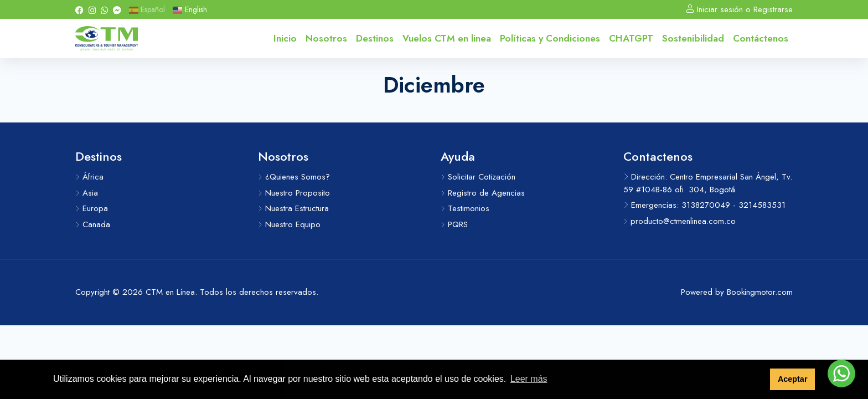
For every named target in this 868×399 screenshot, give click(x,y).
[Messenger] (117, 9)
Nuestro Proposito (294, 193)
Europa (92, 208)
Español (147, 9)
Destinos (375, 38)
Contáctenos (761, 38)
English (190, 9)
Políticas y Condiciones (550, 38)
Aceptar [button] (793, 379)
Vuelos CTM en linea (447, 38)
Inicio (285, 38)
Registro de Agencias (483, 193)
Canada (93, 224)
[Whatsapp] (104, 9)
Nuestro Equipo (289, 224)
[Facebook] (79, 9)
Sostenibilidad (693, 38)
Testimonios (465, 208)
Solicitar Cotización (478, 177)
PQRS (454, 224)
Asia (87, 193)
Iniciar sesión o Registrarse (739, 9)
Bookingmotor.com (760, 292)
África (89, 177)
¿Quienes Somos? (294, 177)
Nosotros (326, 38)
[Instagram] (92, 9)
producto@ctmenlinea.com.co (680, 221)
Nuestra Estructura (293, 208)
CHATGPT (631, 38)
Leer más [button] (529, 379)
